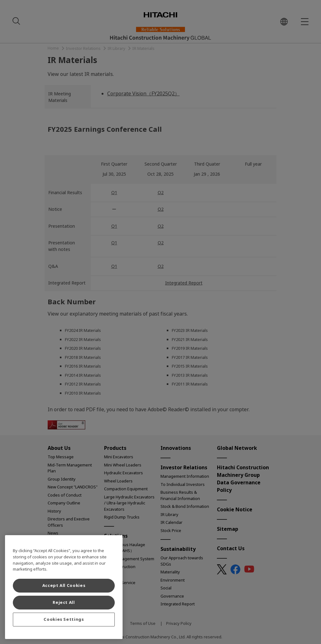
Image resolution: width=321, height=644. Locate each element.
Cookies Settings (64, 619)
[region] (64, 587)
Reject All (64, 602)
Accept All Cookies (64, 585)
